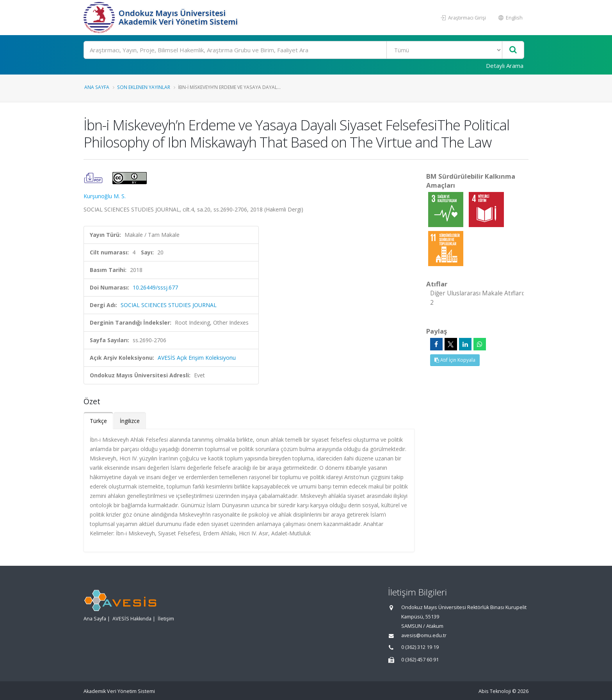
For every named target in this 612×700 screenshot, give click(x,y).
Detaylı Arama (505, 66)
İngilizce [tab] (130, 421)
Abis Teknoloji (495, 691)
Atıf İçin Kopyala (455, 360)
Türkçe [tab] (98, 421)
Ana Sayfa (97, 87)
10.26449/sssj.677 (155, 287)
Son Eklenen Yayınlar (144, 87)
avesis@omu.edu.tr (424, 635)
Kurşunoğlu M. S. (105, 196)
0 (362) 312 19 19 (420, 647)
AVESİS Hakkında (132, 619)
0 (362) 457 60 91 (420, 660)
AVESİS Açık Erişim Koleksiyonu (197, 358)
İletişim (166, 619)
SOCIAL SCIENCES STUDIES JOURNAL (169, 305)
